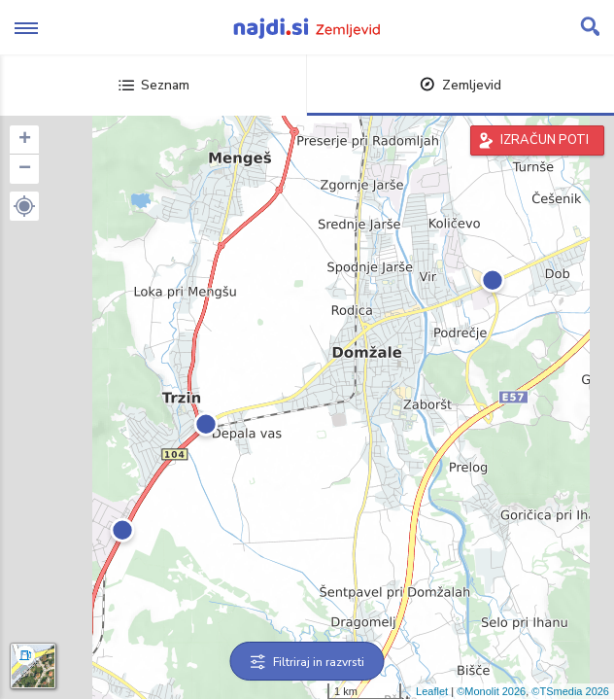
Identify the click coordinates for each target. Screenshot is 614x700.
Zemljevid (460, 85)
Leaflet (432, 691)
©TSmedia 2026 (570, 691)
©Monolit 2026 (491, 691)
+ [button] (25, 140)
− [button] (25, 169)
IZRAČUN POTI (545, 140)
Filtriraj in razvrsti (307, 662)
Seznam (154, 85)
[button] (24, 206)
